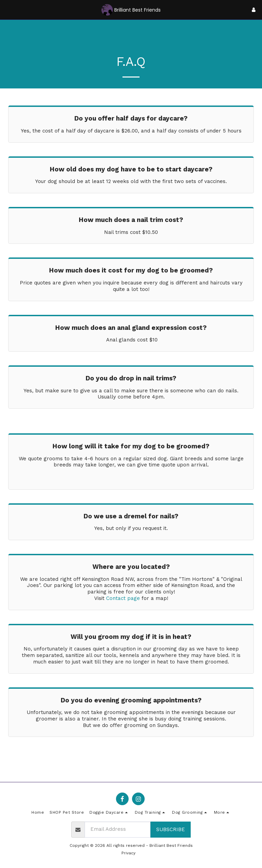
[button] (8, 10)
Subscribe (171, 829)
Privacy (128, 853)
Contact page (123, 598)
